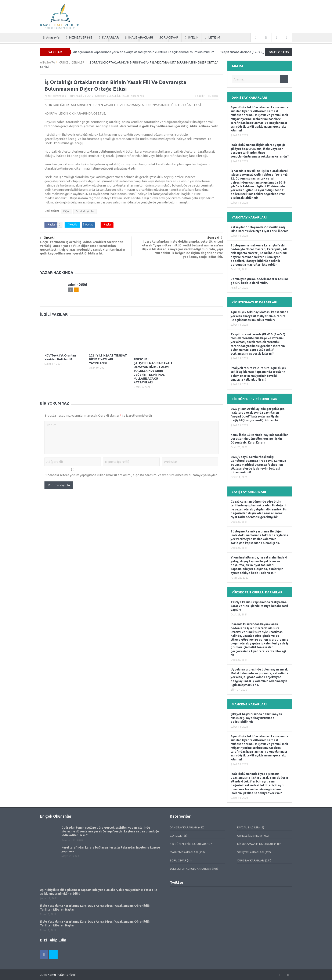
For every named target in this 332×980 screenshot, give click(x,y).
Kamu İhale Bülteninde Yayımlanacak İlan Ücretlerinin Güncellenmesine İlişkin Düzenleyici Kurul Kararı (259, 439)
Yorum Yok (137, 96)
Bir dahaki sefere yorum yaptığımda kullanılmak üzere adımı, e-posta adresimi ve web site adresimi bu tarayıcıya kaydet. (131, 475)
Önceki (47, 238)
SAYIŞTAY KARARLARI (251, 852)
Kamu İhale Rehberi (62, 975)
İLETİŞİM (213, 37)
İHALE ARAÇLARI (139, 38)
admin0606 (59, 96)
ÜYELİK (192, 38)
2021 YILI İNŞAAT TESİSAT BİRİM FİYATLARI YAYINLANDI (108, 359)
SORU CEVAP (169, 37)
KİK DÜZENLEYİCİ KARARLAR (188, 844)
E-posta (213, 96)
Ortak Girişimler (85, 211)
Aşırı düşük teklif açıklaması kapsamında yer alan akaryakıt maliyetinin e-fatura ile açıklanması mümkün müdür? (139, 52)
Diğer (67, 211)
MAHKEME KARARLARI (184, 852)
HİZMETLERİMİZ (79, 38)
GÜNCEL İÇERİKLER (118, 96)
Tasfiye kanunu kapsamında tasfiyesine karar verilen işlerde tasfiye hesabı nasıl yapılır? (259, 606)
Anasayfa (52, 38)
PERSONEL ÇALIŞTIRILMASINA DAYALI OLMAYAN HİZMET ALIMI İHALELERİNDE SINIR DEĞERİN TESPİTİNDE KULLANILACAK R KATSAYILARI (153, 371)
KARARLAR (109, 38)
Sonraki (215, 238)
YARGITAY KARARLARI (251, 860)
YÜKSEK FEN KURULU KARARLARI (191, 869)
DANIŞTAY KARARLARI (184, 827)
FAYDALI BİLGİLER (248, 827)
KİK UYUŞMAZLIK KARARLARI (255, 844)
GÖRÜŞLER (177, 836)
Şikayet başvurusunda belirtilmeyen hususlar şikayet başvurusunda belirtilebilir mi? (256, 718)
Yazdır (200, 96)
